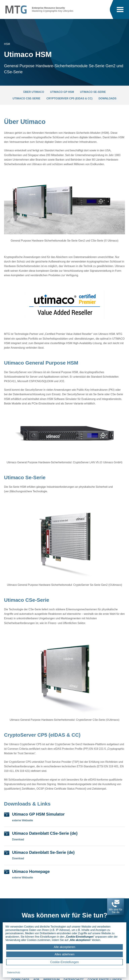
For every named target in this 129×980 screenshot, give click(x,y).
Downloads (108, 98)
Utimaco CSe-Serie (26, 98)
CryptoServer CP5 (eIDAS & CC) (69, 98)
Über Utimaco (34, 92)
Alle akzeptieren (64, 947)
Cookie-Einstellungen (64, 962)
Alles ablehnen (64, 954)
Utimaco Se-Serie (93, 92)
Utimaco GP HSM (62, 92)
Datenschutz (14, 972)
